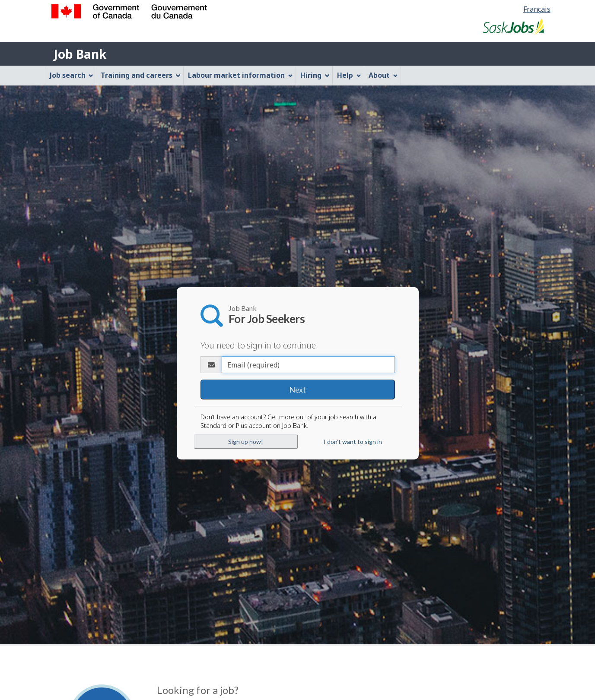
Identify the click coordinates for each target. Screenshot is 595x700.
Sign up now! (246, 442)
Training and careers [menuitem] (141, 75)
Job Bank (80, 54)
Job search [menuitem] (72, 75)
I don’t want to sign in (353, 442)
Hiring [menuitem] (315, 75)
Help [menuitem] (349, 75)
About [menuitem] (383, 75)
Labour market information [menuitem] (240, 75)
